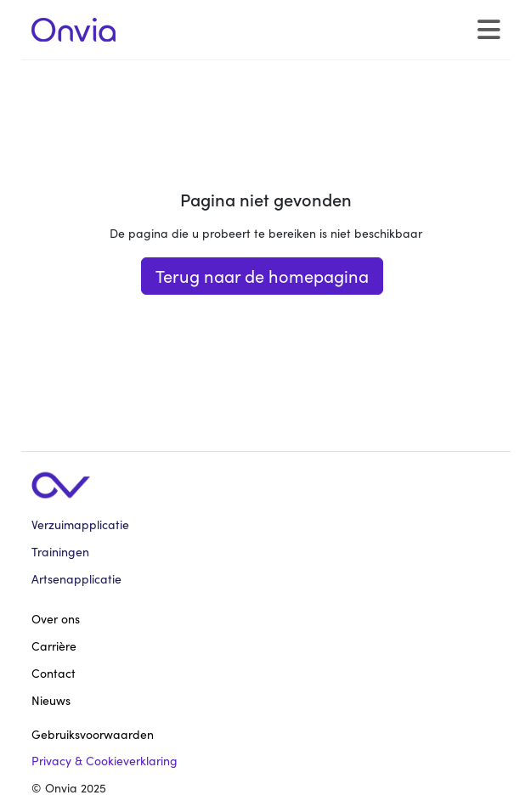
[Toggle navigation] (489, 30)
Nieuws (51, 700)
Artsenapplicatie (76, 579)
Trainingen (60, 552)
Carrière (54, 646)
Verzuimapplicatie (80, 524)
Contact (54, 673)
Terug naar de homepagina (262, 276)
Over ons (56, 619)
